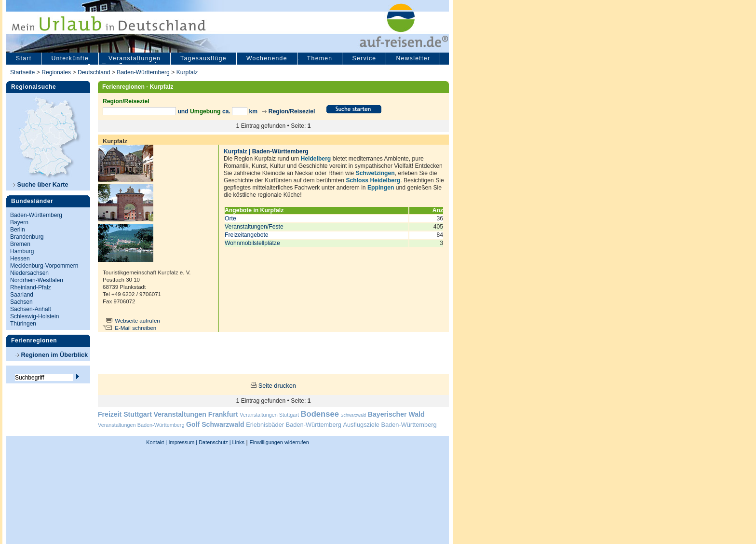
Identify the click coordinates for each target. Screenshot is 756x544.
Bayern (19, 222)
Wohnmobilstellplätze (252, 243)
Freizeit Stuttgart (125, 414)
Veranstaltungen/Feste (254, 227)
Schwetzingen (375, 173)
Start (24, 58)
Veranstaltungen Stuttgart (269, 415)
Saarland (22, 295)
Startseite (22, 72)
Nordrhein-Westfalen (37, 280)
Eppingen (381, 188)
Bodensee (320, 414)
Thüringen (23, 324)
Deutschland (94, 72)
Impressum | (183, 442)
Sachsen (21, 302)
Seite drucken (277, 386)
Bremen (20, 244)
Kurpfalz (187, 72)
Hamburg (22, 251)
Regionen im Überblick (51, 355)
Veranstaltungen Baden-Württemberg (141, 425)
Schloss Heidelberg (373, 180)
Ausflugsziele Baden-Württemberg (390, 425)
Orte (230, 218)
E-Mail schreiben (135, 328)
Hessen (20, 258)
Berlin (18, 230)
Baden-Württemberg (143, 72)
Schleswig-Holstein (34, 316)
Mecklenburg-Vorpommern (44, 266)
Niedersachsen (29, 273)
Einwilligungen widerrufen (279, 442)
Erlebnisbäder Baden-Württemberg (294, 425)
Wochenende (267, 58)
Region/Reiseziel (292, 111)
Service (364, 58)
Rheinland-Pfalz (31, 287)
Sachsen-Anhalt (31, 309)
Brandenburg (27, 237)
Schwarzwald (354, 415)
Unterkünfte (70, 58)
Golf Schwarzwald (215, 424)
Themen (320, 58)
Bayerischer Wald (396, 414)
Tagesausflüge (203, 58)
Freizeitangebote (247, 235)
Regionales (56, 72)
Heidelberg (316, 159)
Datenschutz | (214, 442)
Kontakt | (156, 442)
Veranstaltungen (135, 58)
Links (238, 442)
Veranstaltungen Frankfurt (196, 414)
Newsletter (413, 58)
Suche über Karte (40, 184)
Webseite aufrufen (137, 321)
